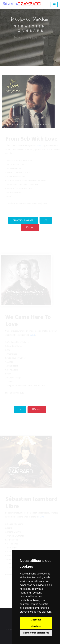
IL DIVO (30, 228)
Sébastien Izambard (23, 220)
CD (46, 220)
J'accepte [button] (36, 620)
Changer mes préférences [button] (36, 633)
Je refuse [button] (36, 626)
